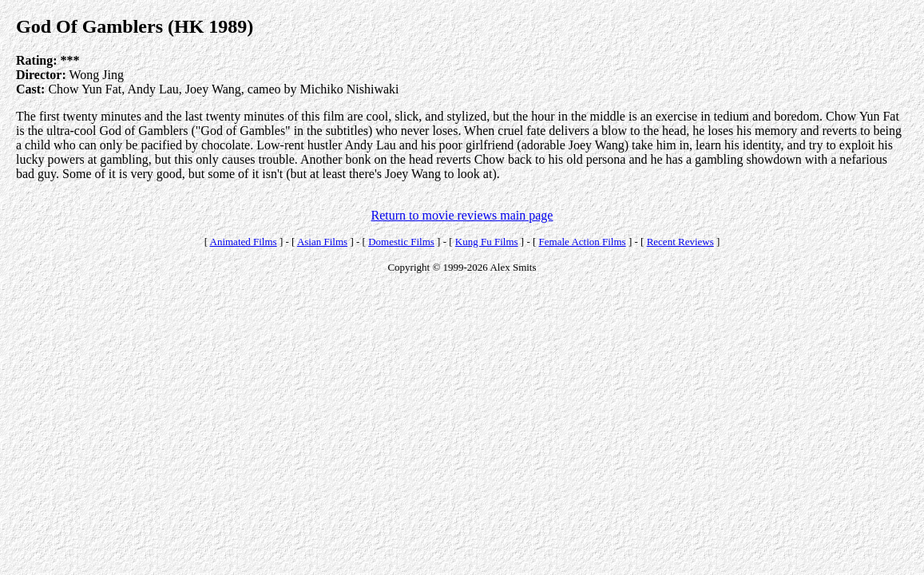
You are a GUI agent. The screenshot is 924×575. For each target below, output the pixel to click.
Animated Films (244, 242)
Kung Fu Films (487, 242)
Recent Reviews (680, 242)
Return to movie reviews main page (462, 215)
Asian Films (322, 242)
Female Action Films (583, 242)
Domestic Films (401, 242)
